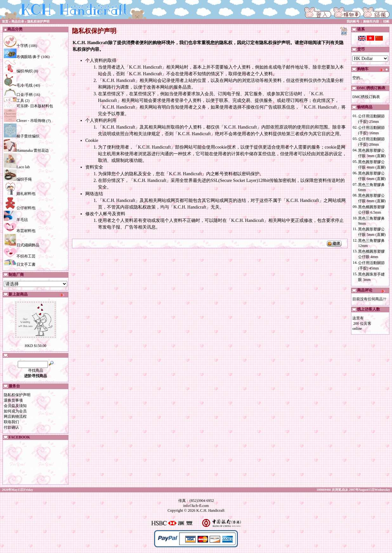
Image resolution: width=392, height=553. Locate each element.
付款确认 (11, 427)
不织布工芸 (20, 256)
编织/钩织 (18, 71)
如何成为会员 (15, 411)
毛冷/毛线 (18, 85)
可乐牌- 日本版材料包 (28, 106)
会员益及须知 (15, 406)
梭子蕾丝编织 (22, 136)
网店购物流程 (15, 416)
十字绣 (16, 46)
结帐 (386, 21)
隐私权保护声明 (38, 21)
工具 (14, 101)
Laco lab (17, 167)
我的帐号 (353, 21)
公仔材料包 (20, 208)
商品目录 (18, 21)
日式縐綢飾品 (22, 245)
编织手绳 (18, 179)
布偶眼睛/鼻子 (22, 57)
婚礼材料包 (20, 194)
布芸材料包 (20, 231)
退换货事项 (13, 400)
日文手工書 (20, 264)
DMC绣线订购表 (366, 97)
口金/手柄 (18, 95)
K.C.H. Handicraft (210, 510)
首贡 (5, 21)
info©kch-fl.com (196, 506)
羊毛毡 (16, 220)
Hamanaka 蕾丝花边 (26, 150)
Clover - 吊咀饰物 (25, 121)
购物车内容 (371, 21)
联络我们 (11, 422)
